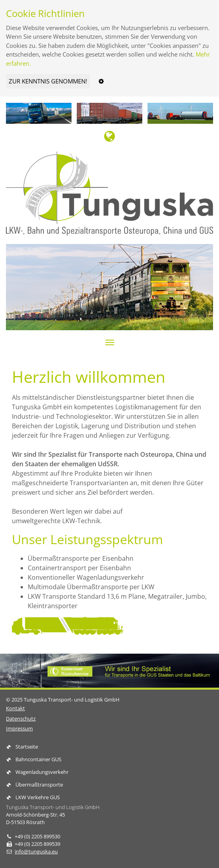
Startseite (27, 747)
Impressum (19, 728)
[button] (110, 342)
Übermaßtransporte (39, 785)
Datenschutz (21, 719)
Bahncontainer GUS (38, 759)
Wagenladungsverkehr (42, 772)
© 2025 (63, 700)
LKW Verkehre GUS (38, 797)
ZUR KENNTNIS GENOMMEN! (48, 81)
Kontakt (15, 708)
